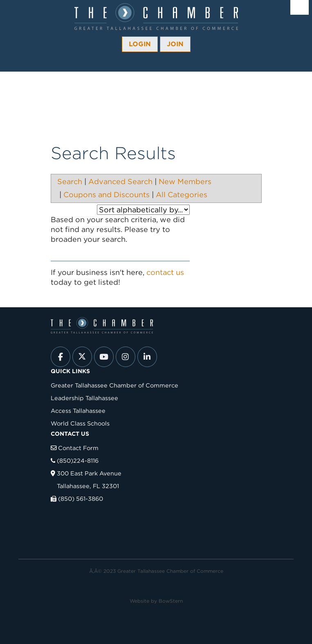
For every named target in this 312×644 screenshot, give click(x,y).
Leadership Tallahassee (84, 398)
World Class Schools (80, 423)
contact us (165, 272)
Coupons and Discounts (107, 195)
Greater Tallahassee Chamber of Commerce (114, 385)
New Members (185, 181)
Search (70, 181)
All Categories (182, 195)
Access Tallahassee (78, 411)
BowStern (171, 601)
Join (175, 44)
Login (140, 44)
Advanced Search (120, 181)
